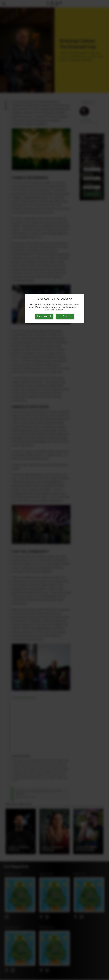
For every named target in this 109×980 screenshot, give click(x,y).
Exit (65, 316)
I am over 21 (44, 316)
